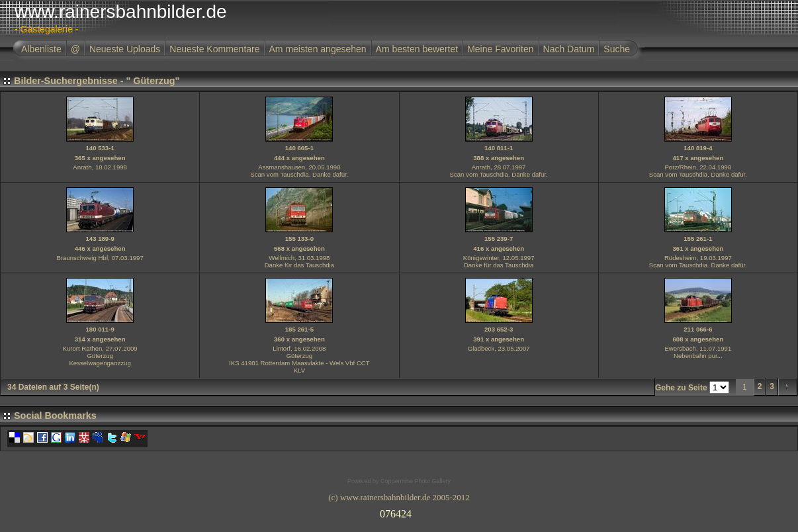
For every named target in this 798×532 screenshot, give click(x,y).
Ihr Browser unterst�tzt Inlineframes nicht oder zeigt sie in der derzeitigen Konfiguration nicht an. (399, 511)
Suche (617, 49)
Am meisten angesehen (318, 49)
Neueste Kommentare (214, 49)
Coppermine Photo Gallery (416, 481)
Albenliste (41, 49)
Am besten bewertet (417, 49)
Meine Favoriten (500, 49)
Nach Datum (569, 49)
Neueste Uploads (125, 49)
